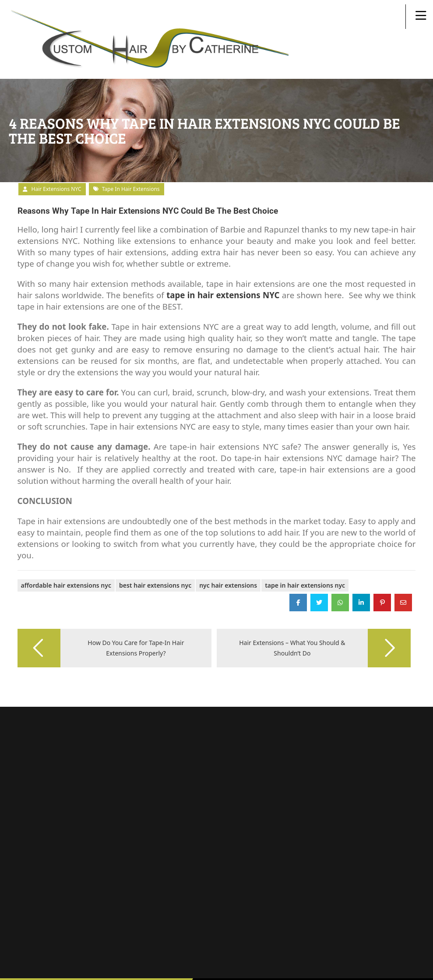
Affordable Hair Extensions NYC (66, 559)
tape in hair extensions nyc (305, 559)
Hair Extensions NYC (56, 163)
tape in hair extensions (131, 163)
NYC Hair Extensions (228, 559)
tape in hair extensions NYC (223, 269)
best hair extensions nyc (155, 559)
